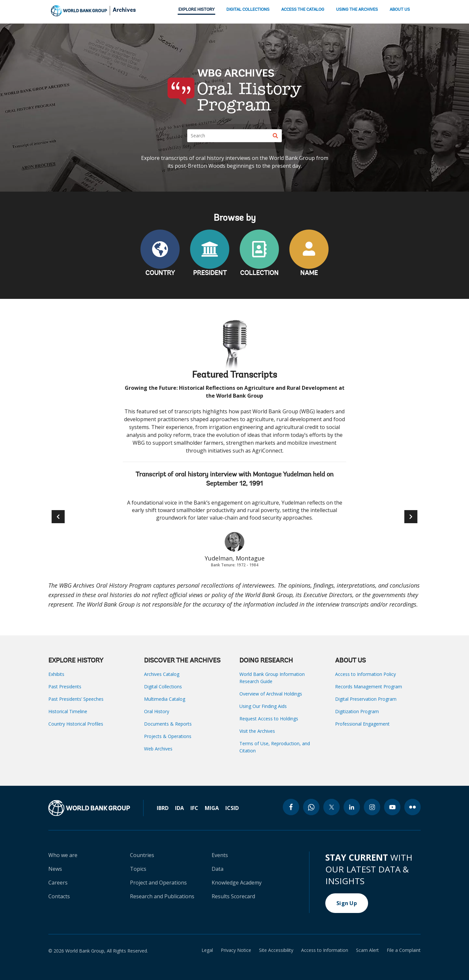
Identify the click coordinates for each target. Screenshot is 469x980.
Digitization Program (357, 711)
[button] (411, 517)
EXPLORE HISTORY (196, 10)
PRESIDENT (210, 273)
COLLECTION (259, 273)
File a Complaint (404, 950)
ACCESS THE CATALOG (303, 10)
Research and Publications (162, 896)
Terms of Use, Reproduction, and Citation (275, 747)
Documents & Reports (168, 724)
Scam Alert (367, 950)
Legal (207, 950)
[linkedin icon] (352, 807)
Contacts (59, 896)
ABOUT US (400, 10)
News (55, 869)
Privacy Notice (236, 950)
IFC (194, 808)
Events (220, 855)
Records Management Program (369, 687)
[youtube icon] (392, 807)
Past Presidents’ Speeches (76, 699)
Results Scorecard (233, 896)
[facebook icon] (291, 807)
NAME (309, 273)
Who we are (63, 855)
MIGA (212, 808)
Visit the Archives (257, 731)
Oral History (157, 711)
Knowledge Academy (237, 883)
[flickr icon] (412, 807)
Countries (142, 855)
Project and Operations (158, 883)
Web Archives (158, 749)
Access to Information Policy (365, 674)
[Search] (234, 136)
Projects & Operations (168, 736)
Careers (58, 883)
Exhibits (56, 674)
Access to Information (325, 950)
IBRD (163, 808)
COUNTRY (160, 273)
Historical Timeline (68, 711)
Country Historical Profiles (76, 724)
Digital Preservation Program (366, 699)
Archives (124, 10)
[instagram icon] (372, 807)
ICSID (232, 808)
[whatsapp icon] (311, 807)
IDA (179, 808)
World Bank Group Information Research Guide (272, 678)
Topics (138, 869)
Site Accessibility (276, 950)
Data (218, 869)
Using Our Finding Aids (263, 706)
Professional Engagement (362, 724)
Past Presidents (65, 687)
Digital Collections (163, 687)
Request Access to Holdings (269, 719)
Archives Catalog (162, 674)
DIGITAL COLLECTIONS (248, 10)
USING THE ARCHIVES (357, 10)
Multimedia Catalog (165, 699)
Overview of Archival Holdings (271, 694)
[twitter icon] (332, 807)
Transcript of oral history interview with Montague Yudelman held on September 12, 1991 (234, 479)
